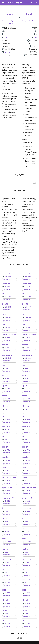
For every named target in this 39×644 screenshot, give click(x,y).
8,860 (7, 287)
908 (36, 38)
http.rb (5, 620)
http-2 (29, 14)
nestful (5, 549)
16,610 (8, 358)
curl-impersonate (9, 334)
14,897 (8, 328)
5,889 (7, 420)
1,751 (7, 450)
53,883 (8, 277)
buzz (4, 590)
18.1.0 (7, 52)
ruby (24, 21)
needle (5, 345)
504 (6, 368)
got (4, 324)
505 (6, 552)
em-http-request (9, 477)
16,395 (8, 307)
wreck (10, 14)
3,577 (7, 583)
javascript (5, 22)
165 (6, 613)
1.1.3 (33, 41)
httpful (5, 600)
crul (4, 569)
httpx (4, 294)
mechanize (7, 498)
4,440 (7, 501)
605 (6, 511)
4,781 (7, 532)
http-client (12, 22)
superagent (7, 355)
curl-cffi (5, 447)
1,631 (7, 348)
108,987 (8, 317)
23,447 (8, 460)
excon (5, 396)
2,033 (7, 491)
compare (6, 279)
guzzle (5, 457)
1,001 (7, 562)
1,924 (7, 593)
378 (6, 38)
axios (4, 314)
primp (5, 365)
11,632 (8, 542)
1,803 (7, 603)
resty (4, 539)
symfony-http (8, 488)
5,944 (7, 338)
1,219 (7, 481)
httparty (5, 416)
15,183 (8, 297)
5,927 (7, 379)
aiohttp (5, 304)
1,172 (7, 399)
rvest (4, 467)
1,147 (7, 389)
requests (6, 273)
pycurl (5, 386)
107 (6, 573)
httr (4, 437)
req (4, 529)
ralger (5, 610)
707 (6, 409)
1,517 (7, 471)
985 (6, 440)
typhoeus (6, 426)
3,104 (7, 624)
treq (4, 508)
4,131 (7, 430)
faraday (5, 375)
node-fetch (7, 283)
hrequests (6, 559)
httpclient (6, 406)
